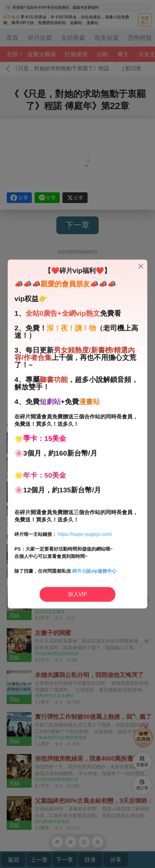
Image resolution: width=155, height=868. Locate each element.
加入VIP (77, 594)
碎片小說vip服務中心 (94, 571)
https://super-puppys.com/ (85, 534)
